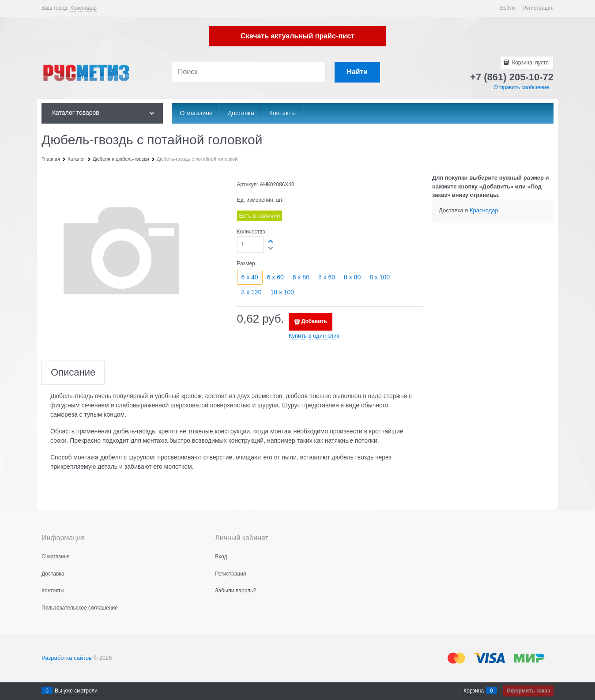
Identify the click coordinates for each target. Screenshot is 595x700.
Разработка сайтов (67, 658)
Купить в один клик (314, 336)
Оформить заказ (528, 691)
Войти (508, 8)
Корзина (474, 691)
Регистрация (538, 8)
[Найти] (357, 72)
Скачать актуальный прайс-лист (297, 36)
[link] (83, 8)
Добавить (314, 321)
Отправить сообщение (521, 87)
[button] (271, 241)
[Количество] (250, 245)
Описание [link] (73, 373)
